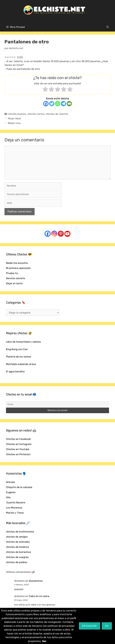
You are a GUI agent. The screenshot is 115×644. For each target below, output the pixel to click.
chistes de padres (17, 562)
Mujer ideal (14, 118)
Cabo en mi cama (39, 596)
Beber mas (14, 123)
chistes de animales (18, 542)
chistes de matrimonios (20, 532)
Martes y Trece (15, 513)
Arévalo (10, 482)
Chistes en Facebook (18, 439)
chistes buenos (17, 114)
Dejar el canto (14, 283)
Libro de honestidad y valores (23, 342)
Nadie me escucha (17, 263)
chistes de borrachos (18, 552)
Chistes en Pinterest (18, 454)
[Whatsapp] (58, 104)
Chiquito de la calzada (19, 487)
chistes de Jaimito (57, 114)
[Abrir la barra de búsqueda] (108, 27)
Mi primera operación (18, 268)
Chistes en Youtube (18, 449)
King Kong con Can (17, 349)
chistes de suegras (17, 557)
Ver (44, 641)
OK (107, 626)
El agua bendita (15, 371)
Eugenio (11, 492)
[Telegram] (63, 104)
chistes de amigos (17, 537)
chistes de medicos (18, 547)
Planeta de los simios (19, 357)
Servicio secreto (16, 278)
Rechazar (89, 626)
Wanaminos (36, 581)
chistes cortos (36, 114)
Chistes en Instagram (19, 444)
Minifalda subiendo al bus (21, 364)
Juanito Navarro (16, 502)
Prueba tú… (13, 273)
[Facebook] (46, 104)
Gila (8, 497)
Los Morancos (14, 508)
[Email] (69, 104)
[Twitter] (52, 104)
